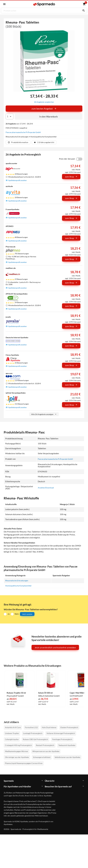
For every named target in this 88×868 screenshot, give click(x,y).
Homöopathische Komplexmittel (19, 586)
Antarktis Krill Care (13, 727)
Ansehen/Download (46, 488)
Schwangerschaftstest (42, 757)
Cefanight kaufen (12, 739)
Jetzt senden (27, 614)
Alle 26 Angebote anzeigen (44, 414)
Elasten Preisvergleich (69, 727)
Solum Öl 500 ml (45, 693)
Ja (9, 614)
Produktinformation (18, 142)
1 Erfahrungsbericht (44, 142)
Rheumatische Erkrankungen (17, 580)
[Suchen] (83, 11)
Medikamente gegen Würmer (17, 751)
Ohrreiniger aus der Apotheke (17, 757)
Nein (17, 614)
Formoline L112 (31, 727)
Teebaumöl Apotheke (67, 745)
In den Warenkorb (49, 117)
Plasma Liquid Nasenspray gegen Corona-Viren (24, 763)
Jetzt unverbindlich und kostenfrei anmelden (55, 647)
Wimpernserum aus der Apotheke (46, 751)
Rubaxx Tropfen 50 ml (16, 693)
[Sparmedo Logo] (44, 4)
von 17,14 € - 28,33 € (19, 124)
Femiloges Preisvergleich (62, 739)
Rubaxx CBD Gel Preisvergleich (35, 739)
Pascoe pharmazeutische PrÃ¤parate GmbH (23, 132)
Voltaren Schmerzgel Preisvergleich (61, 733)
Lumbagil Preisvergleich (33, 733)
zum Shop (71, 177)
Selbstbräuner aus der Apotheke (67, 757)
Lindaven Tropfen (12, 733)
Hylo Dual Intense (49, 727)
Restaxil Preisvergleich (45, 745)
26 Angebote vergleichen (44, 102)
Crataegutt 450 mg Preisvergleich (18, 745)
